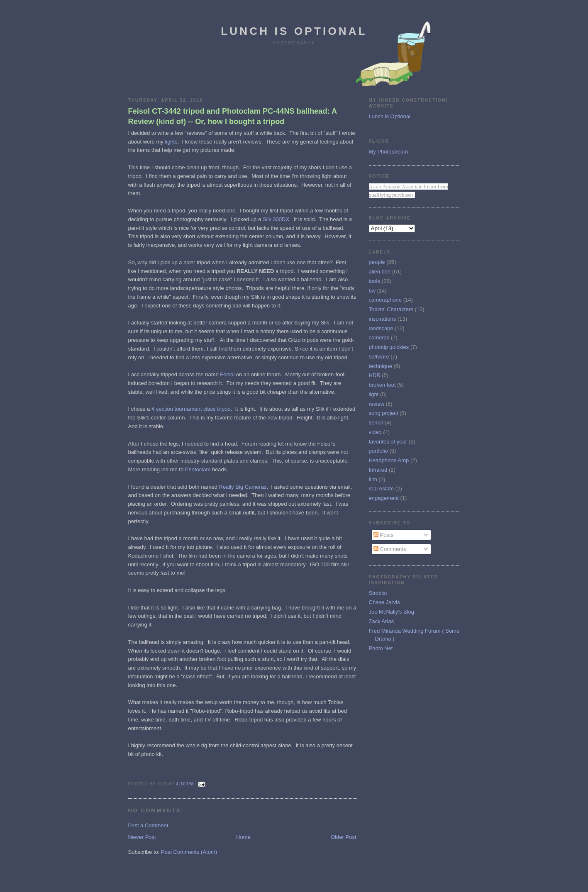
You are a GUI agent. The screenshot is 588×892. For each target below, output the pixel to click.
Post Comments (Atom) (189, 852)
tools (375, 281)
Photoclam (198, 469)
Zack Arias (382, 621)
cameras (379, 338)
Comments (390, 549)
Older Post (343, 837)
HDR (375, 375)
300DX (281, 219)
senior (376, 423)
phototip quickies (389, 347)
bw (372, 291)
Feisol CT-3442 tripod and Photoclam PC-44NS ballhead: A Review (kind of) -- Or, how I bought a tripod (233, 116)
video (375, 432)
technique (381, 366)
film (373, 479)
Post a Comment (148, 825)
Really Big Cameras (243, 487)
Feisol (227, 374)
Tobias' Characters (391, 309)
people (377, 262)
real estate (382, 489)
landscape (381, 328)
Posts (383, 535)
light (374, 394)
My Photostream (389, 152)
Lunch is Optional (294, 31)
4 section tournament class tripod (191, 409)
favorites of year (388, 442)
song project (384, 413)
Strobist (378, 593)
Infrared (378, 470)
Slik (267, 219)
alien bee (380, 272)
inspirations (383, 319)
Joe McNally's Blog (392, 612)
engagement (384, 498)
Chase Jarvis (384, 602)
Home (243, 837)
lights (171, 142)
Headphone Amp (389, 460)
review (377, 404)
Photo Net (381, 648)
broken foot (382, 385)
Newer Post (142, 837)
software (379, 357)
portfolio (378, 451)
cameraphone (385, 300)
